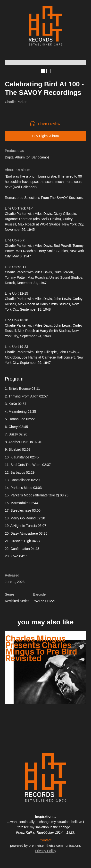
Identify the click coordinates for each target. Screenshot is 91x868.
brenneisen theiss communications (55, 846)
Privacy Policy (45, 851)
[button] (43, 71)
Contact (45, 840)
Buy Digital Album (46, 136)
